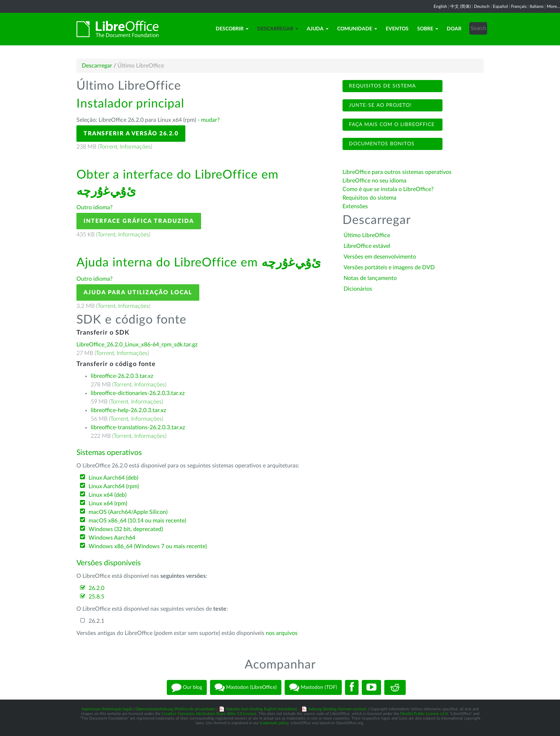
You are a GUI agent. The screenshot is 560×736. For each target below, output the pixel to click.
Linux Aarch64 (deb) (113, 478)
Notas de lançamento (370, 278)
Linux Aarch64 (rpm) (114, 486)
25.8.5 (96, 597)
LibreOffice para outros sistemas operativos (397, 172)
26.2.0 (96, 588)
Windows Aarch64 (112, 538)
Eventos (397, 29)
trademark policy (274, 723)
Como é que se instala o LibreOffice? (388, 189)
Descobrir (232, 29)
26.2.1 (96, 621)
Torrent (108, 147)
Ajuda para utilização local (138, 292)
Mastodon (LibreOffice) (246, 687)
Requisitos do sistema (370, 198)
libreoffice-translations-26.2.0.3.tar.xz (138, 427)
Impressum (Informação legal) (107, 709)
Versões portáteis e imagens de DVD (389, 267)
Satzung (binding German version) (337, 709)
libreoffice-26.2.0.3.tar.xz (122, 376)
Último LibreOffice (367, 235)
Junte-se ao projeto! (379, 105)
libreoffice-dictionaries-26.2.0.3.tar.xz (138, 393)
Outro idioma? (94, 207)
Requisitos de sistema (381, 86)
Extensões (355, 206)
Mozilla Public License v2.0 (424, 714)
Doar (454, 29)
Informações (135, 147)
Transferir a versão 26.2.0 (131, 134)
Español (500, 6)
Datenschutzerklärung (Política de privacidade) (175, 709)
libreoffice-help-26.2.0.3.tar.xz (128, 410)
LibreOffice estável (367, 246)
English (440, 6)
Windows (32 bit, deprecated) (126, 529)
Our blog (187, 687)
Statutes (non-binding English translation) (261, 709)
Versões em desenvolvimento (380, 257)
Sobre (428, 29)
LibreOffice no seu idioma (374, 181)
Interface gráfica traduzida (139, 221)
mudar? (210, 120)
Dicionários (358, 289)
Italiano (537, 6)
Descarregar (278, 29)
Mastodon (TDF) (313, 687)
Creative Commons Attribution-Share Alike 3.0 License (209, 714)
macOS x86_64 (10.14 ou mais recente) (137, 521)
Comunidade (357, 29)
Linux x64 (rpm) (108, 504)
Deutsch (482, 6)
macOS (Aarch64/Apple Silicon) (128, 512)
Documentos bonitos (381, 144)
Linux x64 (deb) (107, 495)
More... (553, 6)
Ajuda (318, 29)
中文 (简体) (461, 6)
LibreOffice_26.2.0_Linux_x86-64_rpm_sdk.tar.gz (137, 345)
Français (519, 6)
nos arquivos (282, 633)
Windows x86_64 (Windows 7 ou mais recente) (148, 546)
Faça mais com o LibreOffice (391, 125)
